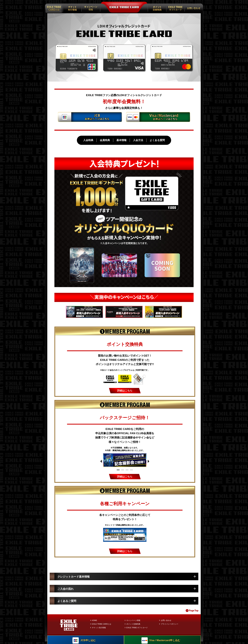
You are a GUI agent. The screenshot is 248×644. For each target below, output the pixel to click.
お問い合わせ (166, 623)
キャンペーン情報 (133, 623)
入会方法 (138, 140)
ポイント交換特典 (133, 626)
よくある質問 (157, 140)
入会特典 (88, 140)
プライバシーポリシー (170, 626)
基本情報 (121, 140)
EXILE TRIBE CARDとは (102, 626)
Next (149, 462)
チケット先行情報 (99, 630)
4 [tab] (131, 471)
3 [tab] (127, 471)
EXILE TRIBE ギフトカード (137, 630)
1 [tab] (118, 471)
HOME (95, 623)
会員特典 (105, 140)
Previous (101, 462)
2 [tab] (123, 471)
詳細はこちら (125, 391)
